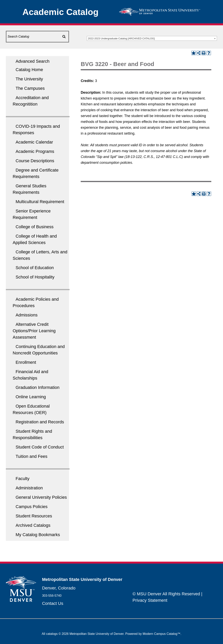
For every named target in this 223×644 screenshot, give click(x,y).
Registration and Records (40, 422)
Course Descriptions (35, 161)
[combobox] (152, 38)
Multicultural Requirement (40, 202)
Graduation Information (38, 387)
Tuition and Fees (31, 456)
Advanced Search (33, 61)
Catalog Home (29, 70)
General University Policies (41, 497)
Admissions (27, 315)
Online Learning (31, 397)
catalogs (52, 634)
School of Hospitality (35, 277)
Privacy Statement (150, 600)
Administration (29, 488)
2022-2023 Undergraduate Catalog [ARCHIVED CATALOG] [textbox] (121, 38)
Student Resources (34, 516)
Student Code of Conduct (40, 447)
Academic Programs (35, 151)
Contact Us (53, 603)
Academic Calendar (34, 142)
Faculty (23, 479)
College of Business (35, 227)
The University (29, 79)
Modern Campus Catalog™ (162, 634)
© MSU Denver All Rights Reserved (166, 594)
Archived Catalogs (33, 525)
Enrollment (26, 362)
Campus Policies (32, 507)
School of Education (35, 268)
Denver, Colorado (59, 588)
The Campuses (30, 88)
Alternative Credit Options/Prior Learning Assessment (34, 331)
